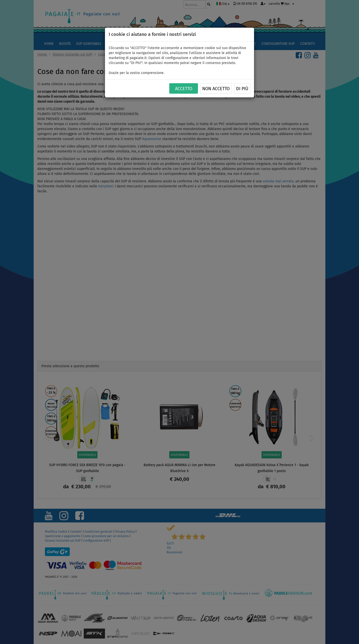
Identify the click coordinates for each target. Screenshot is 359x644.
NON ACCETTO (216, 89)
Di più (242, 89)
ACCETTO (184, 89)
